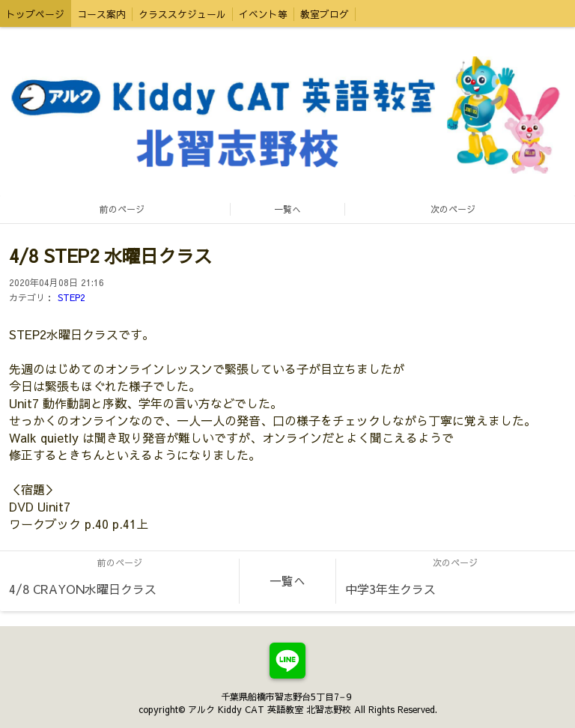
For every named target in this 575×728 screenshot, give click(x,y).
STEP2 (72, 297)
